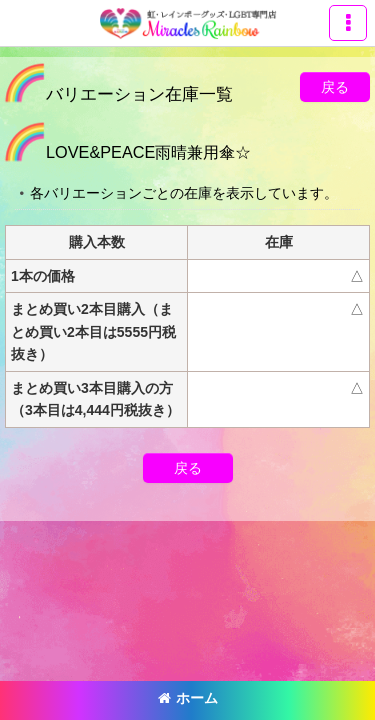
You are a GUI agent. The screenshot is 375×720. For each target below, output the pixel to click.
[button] (348, 23)
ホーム (188, 698)
